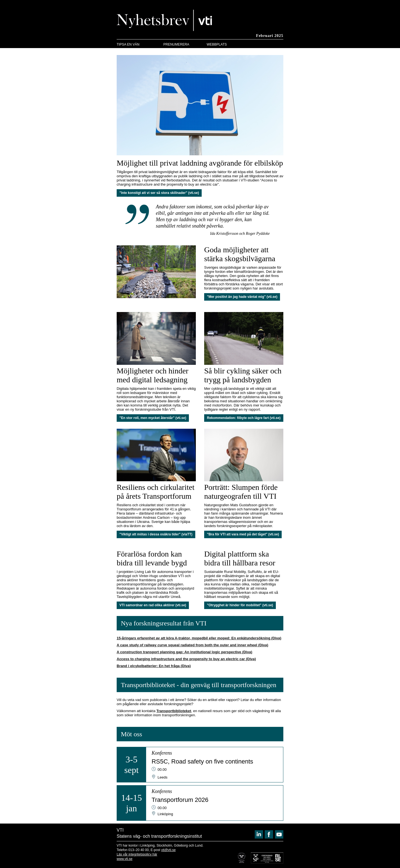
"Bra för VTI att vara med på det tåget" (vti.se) (243, 534)
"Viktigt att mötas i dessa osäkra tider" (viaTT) (156, 534)
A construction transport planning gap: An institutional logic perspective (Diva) (184, 652)
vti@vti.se (168, 850)
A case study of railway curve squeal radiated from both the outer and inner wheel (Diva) (192, 645)
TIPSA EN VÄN (128, 44)
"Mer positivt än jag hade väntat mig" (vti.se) (242, 297)
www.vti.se (125, 859)
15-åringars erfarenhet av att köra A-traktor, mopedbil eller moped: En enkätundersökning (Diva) (199, 638)
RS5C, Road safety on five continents (202, 761)
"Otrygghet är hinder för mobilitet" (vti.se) (240, 605)
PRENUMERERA (176, 44)
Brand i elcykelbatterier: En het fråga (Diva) (154, 666)
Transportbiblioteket (174, 711)
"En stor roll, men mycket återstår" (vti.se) (153, 418)
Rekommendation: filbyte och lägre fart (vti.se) (244, 418)
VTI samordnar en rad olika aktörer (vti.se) (153, 605)
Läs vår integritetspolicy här (137, 854)
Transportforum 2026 (180, 800)
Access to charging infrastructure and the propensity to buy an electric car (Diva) (186, 659)
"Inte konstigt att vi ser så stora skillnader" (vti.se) (159, 193)
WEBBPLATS (217, 44)
